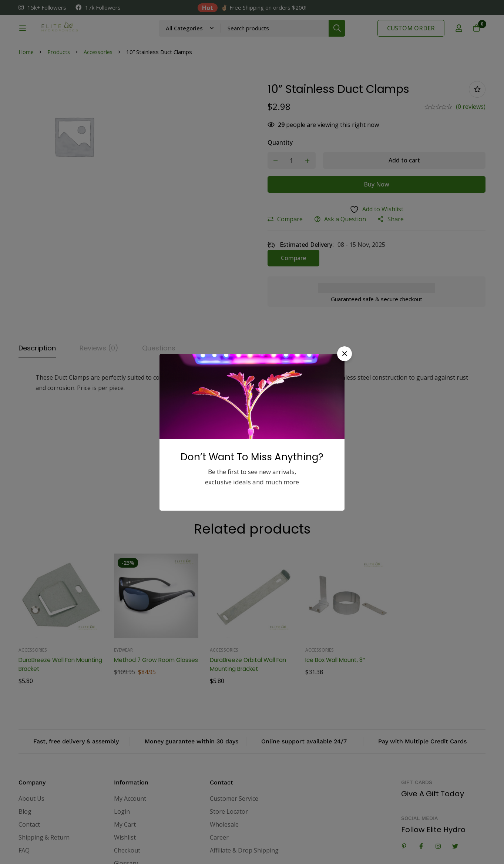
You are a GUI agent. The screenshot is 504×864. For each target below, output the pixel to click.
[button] (345, 354)
